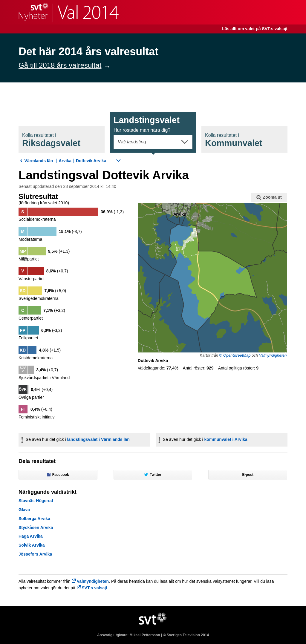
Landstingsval (147, 124)
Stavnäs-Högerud (36, 501)
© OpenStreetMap (235, 355)
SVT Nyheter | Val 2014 (69, 12)
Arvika (65, 161)
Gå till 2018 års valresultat (60, 65)
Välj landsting (132, 142)
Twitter (153, 475)
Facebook (58, 475)
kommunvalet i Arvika (226, 439)
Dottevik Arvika (91, 161)
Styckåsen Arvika (36, 528)
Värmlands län (39, 161)
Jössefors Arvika (35, 554)
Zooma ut (269, 197)
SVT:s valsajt (94, 588)
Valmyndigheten (273, 355)
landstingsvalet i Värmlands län (98, 439)
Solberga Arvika (34, 519)
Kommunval (234, 140)
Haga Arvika (30, 536)
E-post (248, 475)
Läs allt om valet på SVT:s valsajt (255, 29)
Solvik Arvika (32, 545)
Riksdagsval (51, 140)
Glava (24, 510)
